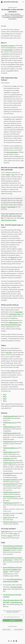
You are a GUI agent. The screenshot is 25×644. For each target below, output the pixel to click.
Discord (3, 207)
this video (9, 352)
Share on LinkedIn (18, 630)
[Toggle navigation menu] (23, 2)
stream (10, 536)
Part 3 (5, 399)
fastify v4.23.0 (7, 518)
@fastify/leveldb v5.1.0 (10, 427)
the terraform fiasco (12, 152)
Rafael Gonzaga (13, 322)
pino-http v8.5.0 (8, 473)
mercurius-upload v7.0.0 (10, 484)
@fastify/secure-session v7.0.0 (12, 433)
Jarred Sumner (9, 50)
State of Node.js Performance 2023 (11, 325)
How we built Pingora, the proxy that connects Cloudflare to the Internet (12, 570)
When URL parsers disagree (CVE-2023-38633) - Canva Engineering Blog (13, 602)
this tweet (13, 257)
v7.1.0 (5, 437)
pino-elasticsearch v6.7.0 (10, 496)
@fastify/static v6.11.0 (9, 422)
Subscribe (13, 620)
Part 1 (5, 394)
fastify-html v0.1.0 (6, 531)
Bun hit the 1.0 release (8, 46)
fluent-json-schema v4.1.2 (11, 522)
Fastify (8, 175)
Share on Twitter (7, 630)
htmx (15, 534)
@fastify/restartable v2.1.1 (11, 448)
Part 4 (5, 401)
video (13, 371)
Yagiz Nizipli (19, 312)
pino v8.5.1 (6, 513)
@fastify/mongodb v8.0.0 (10, 416)
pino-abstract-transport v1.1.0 (12, 480)
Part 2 (5, 397)
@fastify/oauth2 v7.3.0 (9, 452)
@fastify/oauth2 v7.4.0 (9, 463)
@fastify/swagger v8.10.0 (10, 492)
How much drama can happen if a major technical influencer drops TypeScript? (13, 548)
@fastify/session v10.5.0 (10, 503)
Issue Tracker (12, 207)
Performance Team (15, 314)
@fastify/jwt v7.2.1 (8, 458)
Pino (13, 175)
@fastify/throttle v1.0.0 (10, 441)
